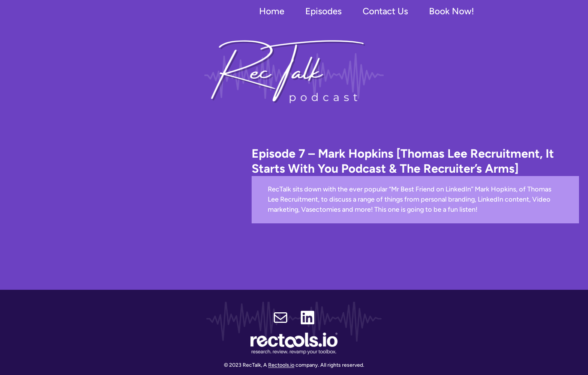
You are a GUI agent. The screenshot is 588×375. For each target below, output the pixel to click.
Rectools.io (281, 365)
